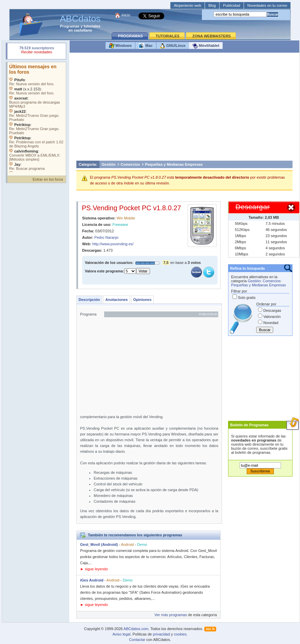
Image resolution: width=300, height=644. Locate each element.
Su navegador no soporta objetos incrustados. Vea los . (37, 117)
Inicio (126, 15)
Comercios (130, 164)
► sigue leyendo (94, 569)
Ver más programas (171, 615)
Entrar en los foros (48, 179)
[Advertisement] (184, 108)
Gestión (109, 164)
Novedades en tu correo (267, 5)
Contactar (137, 640)
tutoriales (92, 26)
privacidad (161, 634)
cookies (180, 634)
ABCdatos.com (136, 629)
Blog (212, 5)
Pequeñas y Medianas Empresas (174, 164)
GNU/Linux (173, 46)
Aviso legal (121, 634)
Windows (120, 46)
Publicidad (232, 5)
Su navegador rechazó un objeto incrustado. (37, 51)
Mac (146, 46)
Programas (70, 26)
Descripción (89, 300)
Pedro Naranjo (106, 237)
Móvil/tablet (206, 46)
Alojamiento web (187, 5)
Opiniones (142, 300)
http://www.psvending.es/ (113, 244)
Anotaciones (116, 300)
